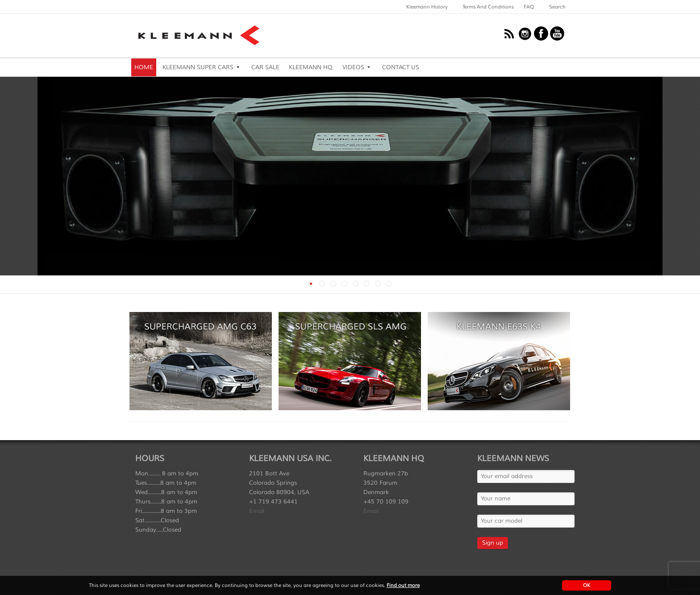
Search (557, 7)
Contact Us (401, 67)
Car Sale (265, 67)
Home (144, 67)
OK (587, 585)
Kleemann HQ (311, 67)
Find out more (403, 585)
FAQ (529, 7)
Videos (353, 67)
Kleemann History (427, 7)
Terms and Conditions (488, 7)
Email (257, 511)
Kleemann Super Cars (198, 67)
